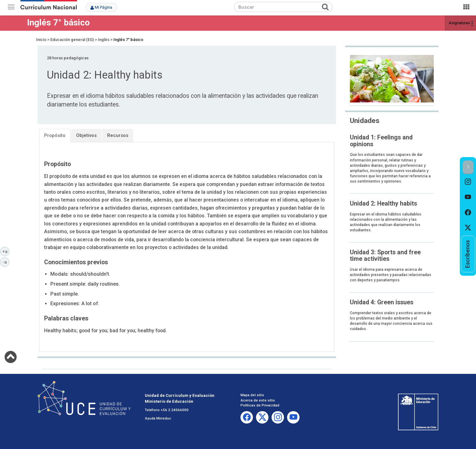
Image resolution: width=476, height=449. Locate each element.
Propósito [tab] (55, 135)
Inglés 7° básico (58, 23)
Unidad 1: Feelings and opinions (381, 141)
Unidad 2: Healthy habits (383, 204)
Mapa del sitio (252, 395)
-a (6, 262)
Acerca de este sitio (258, 400)
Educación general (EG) (72, 40)
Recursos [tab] (118, 135)
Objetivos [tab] (86, 135)
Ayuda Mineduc (158, 418)
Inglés (104, 40)
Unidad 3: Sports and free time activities (385, 256)
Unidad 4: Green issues (382, 302)
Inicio (41, 40)
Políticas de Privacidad (260, 405)
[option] (468, 182)
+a (6, 251)
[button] (468, 167)
